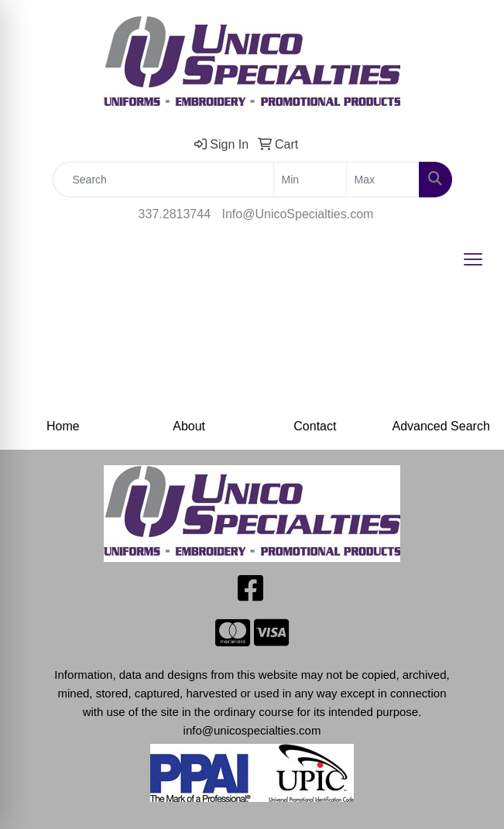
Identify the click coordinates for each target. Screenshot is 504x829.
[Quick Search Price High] (383, 180)
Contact (315, 426)
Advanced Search (441, 426)
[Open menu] (473, 259)
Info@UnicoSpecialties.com (298, 214)
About (189, 426)
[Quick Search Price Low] (310, 180)
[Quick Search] (163, 180)
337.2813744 (175, 214)
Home (63, 426)
